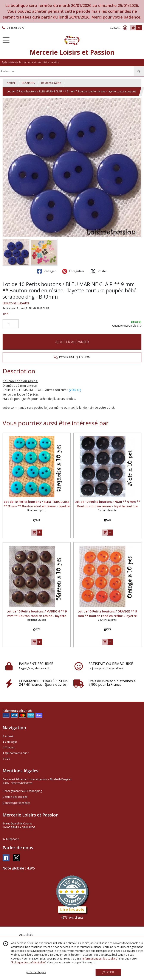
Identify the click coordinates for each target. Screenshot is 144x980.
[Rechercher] (139, 72)
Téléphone (11, 839)
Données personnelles (16, 803)
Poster (99, 271)
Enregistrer (73, 271)
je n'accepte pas (36, 972)
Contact (115, 28)
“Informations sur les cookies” (100, 959)
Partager (46, 271)
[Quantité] (11, 324)
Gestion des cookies (15, 797)
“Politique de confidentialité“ (28, 962)
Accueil (11, 83)
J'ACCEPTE (108, 972)
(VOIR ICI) (75, 390)
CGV (6, 759)
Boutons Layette (51, 83)
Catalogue (10, 742)
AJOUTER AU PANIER (72, 342)
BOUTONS (28, 83)
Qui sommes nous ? (16, 753)
